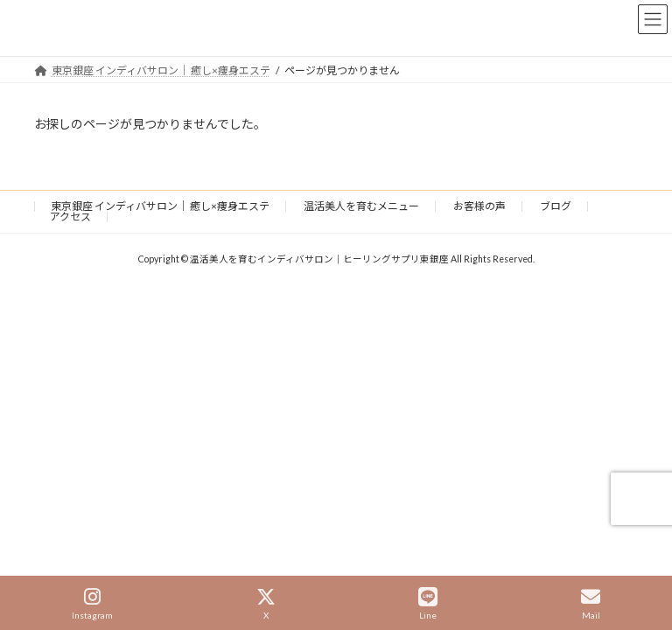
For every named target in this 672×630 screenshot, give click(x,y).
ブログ (556, 206)
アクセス (70, 217)
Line (428, 604)
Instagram (92, 604)
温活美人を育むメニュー (361, 206)
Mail (591, 604)
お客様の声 (479, 206)
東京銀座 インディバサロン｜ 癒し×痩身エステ (160, 206)
